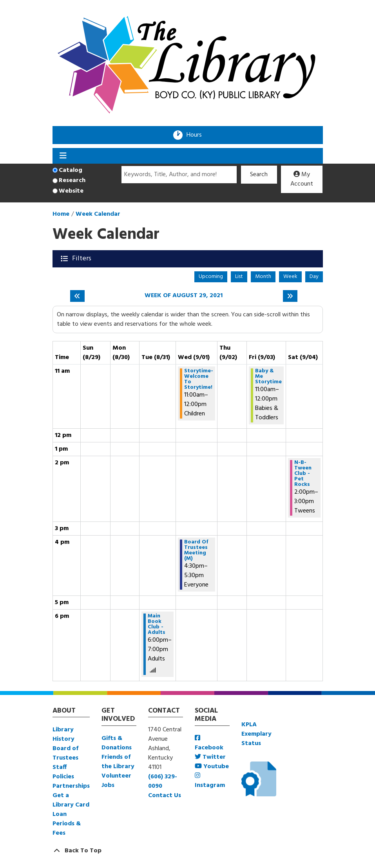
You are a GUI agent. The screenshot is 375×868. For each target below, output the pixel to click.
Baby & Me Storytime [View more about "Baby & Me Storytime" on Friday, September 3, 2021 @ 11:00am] (268, 377)
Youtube (212, 767)
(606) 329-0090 (163, 781)
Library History (63, 734)
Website (71, 191)
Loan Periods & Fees (67, 824)
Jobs (108, 785)
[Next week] (290, 296)
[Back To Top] (188, 851)
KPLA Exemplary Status (256, 734)
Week (290, 277)
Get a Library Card (71, 800)
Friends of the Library (118, 762)
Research (72, 180)
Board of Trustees (65, 753)
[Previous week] (77, 296)
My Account (302, 179)
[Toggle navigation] (63, 156)
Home (61, 214)
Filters (82, 259)
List (239, 277)
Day (314, 277)
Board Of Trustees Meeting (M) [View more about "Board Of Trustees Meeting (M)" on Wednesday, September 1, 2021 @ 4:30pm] (196, 550)
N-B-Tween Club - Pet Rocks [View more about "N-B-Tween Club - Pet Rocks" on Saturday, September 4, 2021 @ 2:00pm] (303, 474)
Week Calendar (98, 214)
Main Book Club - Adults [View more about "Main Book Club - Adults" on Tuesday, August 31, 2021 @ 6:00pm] (157, 624)
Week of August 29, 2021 (184, 296)
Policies (63, 777)
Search (259, 175)
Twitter (210, 757)
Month (263, 277)
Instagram (210, 781)
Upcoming (211, 277)
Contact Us (165, 796)
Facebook (209, 744)
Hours (197, 135)
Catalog (71, 170)
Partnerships (71, 786)
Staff (60, 767)
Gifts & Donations (117, 743)
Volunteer (116, 776)
